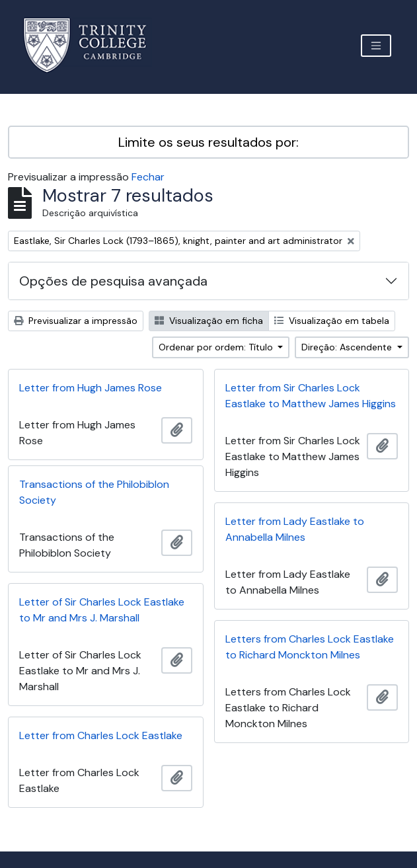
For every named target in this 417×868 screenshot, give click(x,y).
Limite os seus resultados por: (208, 142)
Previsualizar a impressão (76, 321)
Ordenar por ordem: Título (217, 347)
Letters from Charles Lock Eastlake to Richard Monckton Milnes (310, 647)
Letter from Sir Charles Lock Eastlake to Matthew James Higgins (311, 396)
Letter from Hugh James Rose (91, 388)
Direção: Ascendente (348, 347)
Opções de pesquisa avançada (113, 281)
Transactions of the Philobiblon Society (94, 492)
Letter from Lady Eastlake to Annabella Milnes (295, 529)
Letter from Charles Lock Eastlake (101, 735)
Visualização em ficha (209, 321)
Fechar (148, 177)
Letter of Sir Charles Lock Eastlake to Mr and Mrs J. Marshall (102, 610)
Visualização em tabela (332, 321)
